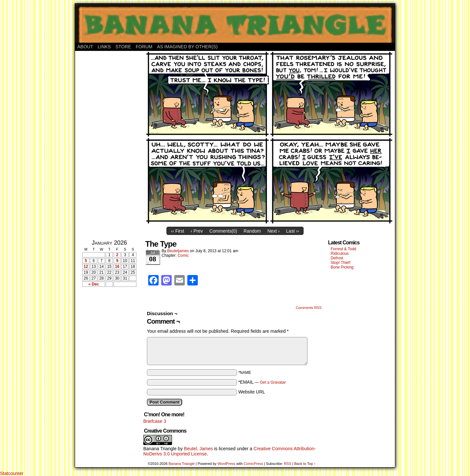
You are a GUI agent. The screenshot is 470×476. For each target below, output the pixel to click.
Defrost (337, 258)
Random (252, 231)
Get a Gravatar (273, 382)
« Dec (94, 284)
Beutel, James (199, 449)
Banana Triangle (160, 449)
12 (86, 267)
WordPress (227, 464)
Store (123, 47)
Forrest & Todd (343, 249)
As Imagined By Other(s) (187, 47)
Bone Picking (342, 267)
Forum (144, 47)
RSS (288, 464)
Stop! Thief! (341, 263)
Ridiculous (340, 253)
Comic (183, 255)
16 (117, 267)
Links (104, 47)
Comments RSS (309, 308)
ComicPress (253, 464)
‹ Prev (197, 231)
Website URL (252, 392)
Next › (273, 231)
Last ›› (293, 231)
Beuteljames (178, 251)
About (85, 47)
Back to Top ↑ (305, 464)
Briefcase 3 (155, 421)
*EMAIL (262, 382)
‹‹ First (178, 231)
